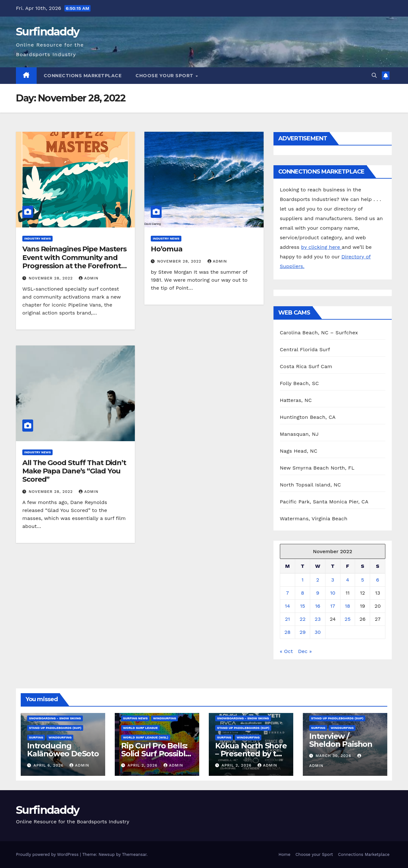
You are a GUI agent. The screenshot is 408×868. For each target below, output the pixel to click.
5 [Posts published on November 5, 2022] (363, 580)
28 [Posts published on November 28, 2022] (287, 632)
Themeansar (134, 854)
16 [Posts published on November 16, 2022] (318, 606)
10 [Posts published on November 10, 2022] (333, 593)
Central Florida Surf (305, 349)
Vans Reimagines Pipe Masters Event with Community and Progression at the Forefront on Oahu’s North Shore (74, 262)
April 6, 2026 (49, 765)
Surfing (36, 737)
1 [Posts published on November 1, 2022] (302, 580)
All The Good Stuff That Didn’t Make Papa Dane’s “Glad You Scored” (74, 471)
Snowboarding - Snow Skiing (55, 718)
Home (284, 854)
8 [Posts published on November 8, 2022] (302, 593)
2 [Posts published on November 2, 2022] (318, 580)
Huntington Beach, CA (308, 417)
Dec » (305, 651)
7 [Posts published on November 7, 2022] (287, 593)
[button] (374, 75)
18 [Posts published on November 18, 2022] (347, 606)
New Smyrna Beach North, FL (317, 468)
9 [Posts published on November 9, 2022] (318, 593)
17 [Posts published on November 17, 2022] (333, 606)
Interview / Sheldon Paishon (341, 740)
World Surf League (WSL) (146, 737)
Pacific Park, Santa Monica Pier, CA (324, 502)
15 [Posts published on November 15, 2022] (302, 606)
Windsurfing (60, 737)
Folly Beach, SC (299, 383)
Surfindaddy (47, 32)
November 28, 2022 (51, 278)
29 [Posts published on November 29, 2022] (303, 632)
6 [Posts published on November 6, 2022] (378, 580)
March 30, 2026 (334, 756)
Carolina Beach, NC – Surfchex (319, 333)
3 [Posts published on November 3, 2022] (333, 580)
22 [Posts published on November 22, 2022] (303, 619)
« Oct (286, 651)
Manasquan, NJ (299, 434)
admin (89, 278)
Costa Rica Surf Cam (306, 366)
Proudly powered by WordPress (48, 854)
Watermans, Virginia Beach (314, 519)
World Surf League (140, 728)
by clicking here (321, 247)
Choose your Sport (165, 76)
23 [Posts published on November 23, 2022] (318, 619)
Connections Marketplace (83, 76)
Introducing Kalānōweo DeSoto (63, 750)
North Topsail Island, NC (310, 485)
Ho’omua (166, 249)
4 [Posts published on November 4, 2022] (348, 580)
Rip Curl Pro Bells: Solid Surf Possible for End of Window (157, 754)
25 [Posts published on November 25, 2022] (348, 619)
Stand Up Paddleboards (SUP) (55, 728)
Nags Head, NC (299, 451)
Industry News (37, 238)
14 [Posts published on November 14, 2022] (288, 606)
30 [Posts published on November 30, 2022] (318, 632)
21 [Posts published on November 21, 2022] (288, 619)
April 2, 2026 (143, 765)
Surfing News (135, 718)
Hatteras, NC (296, 400)
